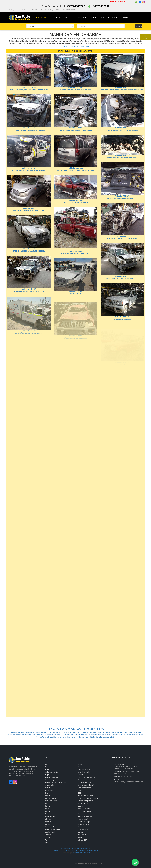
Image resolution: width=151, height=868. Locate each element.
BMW (24, 732)
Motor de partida (84, 809)
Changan (40, 732)
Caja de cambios (84, 769)
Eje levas (49, 796)
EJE (80, 793)
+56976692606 (99, 6)
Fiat (120, 732)
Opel (141, 735)
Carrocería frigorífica (53, 777)
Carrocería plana (51, 780)
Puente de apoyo (84, 822)
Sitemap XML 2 (70, 850)
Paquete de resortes (52, 814)
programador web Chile (81, 853)
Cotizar (145, 37)
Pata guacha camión (85, 816)
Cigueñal (81, 780)
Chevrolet (51, 732)
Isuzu (47, 735)
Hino (22, 735)
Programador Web (96, 863)
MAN (99, 735)
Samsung (58, 737)
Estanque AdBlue (51, 801)
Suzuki (87, 737)
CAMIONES (81, 17)
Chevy (58, 732)
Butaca (81, 767)
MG (125, 735)
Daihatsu (85, 732)
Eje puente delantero (85, 796)
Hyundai (32, 735)
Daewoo (75, 732)
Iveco (51, 735)
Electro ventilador (51, 798)
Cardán (81, 775)
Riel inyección (83, 830)
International (40, 735)
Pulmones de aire (84, 824)
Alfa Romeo (13, 732)
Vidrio (47, 843)
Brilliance (29, 732)
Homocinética (83, 803)
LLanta (80, 806)
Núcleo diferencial (84, 811)
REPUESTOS (55, 17)
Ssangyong (75, 737)
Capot (47, 775)
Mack (88, 735)
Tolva (80, 837)
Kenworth (67, 735)
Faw (116, 732)
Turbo (47, 840)
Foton (127, 732)
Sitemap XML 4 (92, 850)
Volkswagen (103, 737)
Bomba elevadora (52, 767)
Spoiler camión (51, 832)
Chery (46, 732)
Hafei (18, 735)
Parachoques (50, 816)
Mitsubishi (130, 735)
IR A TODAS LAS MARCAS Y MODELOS (75, 47)
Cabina (48, 769)
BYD (34, 732)
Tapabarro (49, 837)
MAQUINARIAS (97, 17)
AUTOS (68, 17)
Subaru (82, 737)
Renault (51, 737)
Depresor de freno (84, 788)
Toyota (95, 737)
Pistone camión (84, 819)
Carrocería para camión (86, 777)
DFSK (95, 732)
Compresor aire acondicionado (56, 783)
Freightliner (134, 732)
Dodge (105, 732)
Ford (123, 732)
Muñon (48, 811)
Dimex (100, 732)
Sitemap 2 (79, 848)
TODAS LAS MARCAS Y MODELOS (75, 729)
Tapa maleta (82, 835)
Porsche (45, 737)
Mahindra (94, 735)
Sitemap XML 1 (59, 850)
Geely (140, 732)
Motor (47, 764)
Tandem (48, 835)
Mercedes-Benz (118, 735)
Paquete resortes (84, 814)
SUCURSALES (113, 17)
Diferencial (49, 790)
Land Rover (78, 735)
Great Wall (12, 735)
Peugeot (39, 737)
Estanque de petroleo (86, 801)
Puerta (48, 824)
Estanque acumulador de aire (88, 798)
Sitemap (64, 848)
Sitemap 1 (71, 848)
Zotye (113, 737)
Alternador (82, 764)
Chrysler (63, 732)
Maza (47, 809)
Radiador (81, 827)
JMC (62, 735)
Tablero (81, 832)
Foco (47, 803)
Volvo (109, 737)
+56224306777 (76, 6)
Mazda (109, 735)
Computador (50, 785)
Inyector (48, 806)
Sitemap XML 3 (81, 850)
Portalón (48, 822)
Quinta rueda (50, 827)
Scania (64, 737)
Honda (27, 735)
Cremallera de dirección (86, 785)
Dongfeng (111, 732)
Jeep (58, 735)
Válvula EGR (83, 840)
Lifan (84, 735)
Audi (20, 732)
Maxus (104, 735)
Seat (69, 737)
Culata (48, 788)
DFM (91, 732)
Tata (91, 737)
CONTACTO (127, 17)
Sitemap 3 (86, 848)
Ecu (47, 793)
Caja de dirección (51, 772)
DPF (80, 790)
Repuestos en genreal (53, 830)
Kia (72, 735)
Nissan (137, 735)
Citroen (69, 732)
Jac (55, 735)
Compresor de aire (85, 783)
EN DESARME (41, 17)
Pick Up (48, 819)
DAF (80, 732)
